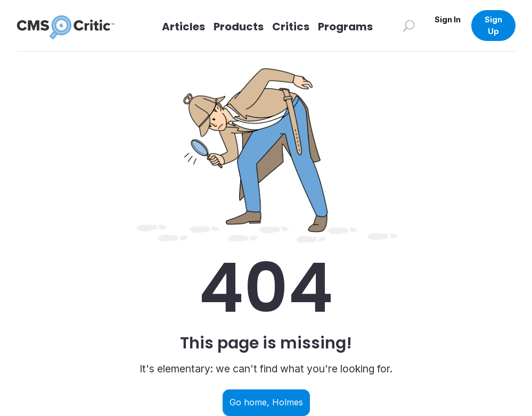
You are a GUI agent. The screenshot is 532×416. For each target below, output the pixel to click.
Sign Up (493, 25)
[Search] (409, 25)
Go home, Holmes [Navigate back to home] (266, 402)
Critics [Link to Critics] (291, 27)
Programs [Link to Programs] (345, 27)
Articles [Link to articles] (183, 27)
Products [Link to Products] (239, 27)
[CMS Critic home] (74, 26)
